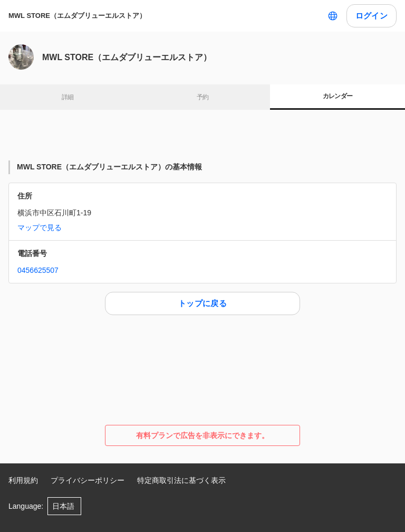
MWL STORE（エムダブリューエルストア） (77, 16)
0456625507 (38, 270)
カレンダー (338, 96)
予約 (203, 97)
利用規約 (23, 480)
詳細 (68, 97)
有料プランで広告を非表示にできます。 (202, 435)
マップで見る (40, 227)
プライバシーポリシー (88, 480)
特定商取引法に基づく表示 (181, 480)
